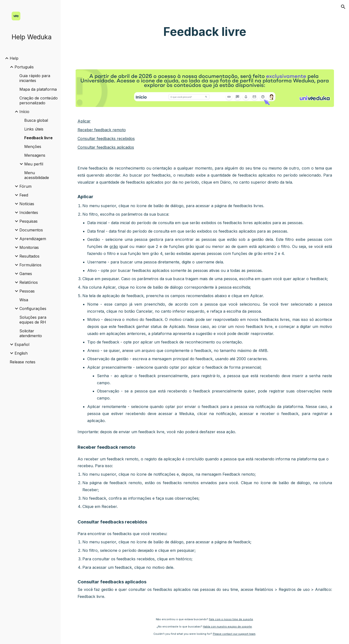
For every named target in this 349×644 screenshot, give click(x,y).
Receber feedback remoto (102, 130)
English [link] (21, 353)
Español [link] (22, 344)
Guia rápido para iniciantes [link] (35, 78)
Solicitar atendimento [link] (31, 333)
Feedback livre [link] (38, 138)
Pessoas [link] (27, 291)
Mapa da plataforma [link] (38, 89)
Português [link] (24, 67)
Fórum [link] (25, 186)
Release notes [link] (23, 362)
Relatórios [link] (29, 282)
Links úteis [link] (34, 129)
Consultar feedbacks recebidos (106, 139)
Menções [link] (33, 147)
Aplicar (84, 121)
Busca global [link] (36, 120)
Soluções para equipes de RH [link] (33, 320)
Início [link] (24, 112)
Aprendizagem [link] (33, 239)
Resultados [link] (29, 256)
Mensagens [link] (35, 155)
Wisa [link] (24, 300)
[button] (343, 7)
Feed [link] (24, 195)
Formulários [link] (30, 265)
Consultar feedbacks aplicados (106, 147)
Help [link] (14, 58)
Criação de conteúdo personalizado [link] (39, 100)
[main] (205, 32)
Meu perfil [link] (34, 164)
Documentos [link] (31, 230)
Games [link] (26, 274)
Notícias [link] (27, 204)
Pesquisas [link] (28, 221)
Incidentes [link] (29, 212)
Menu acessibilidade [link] (37, 175)
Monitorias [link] (29, 247)
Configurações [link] (33, 309)
